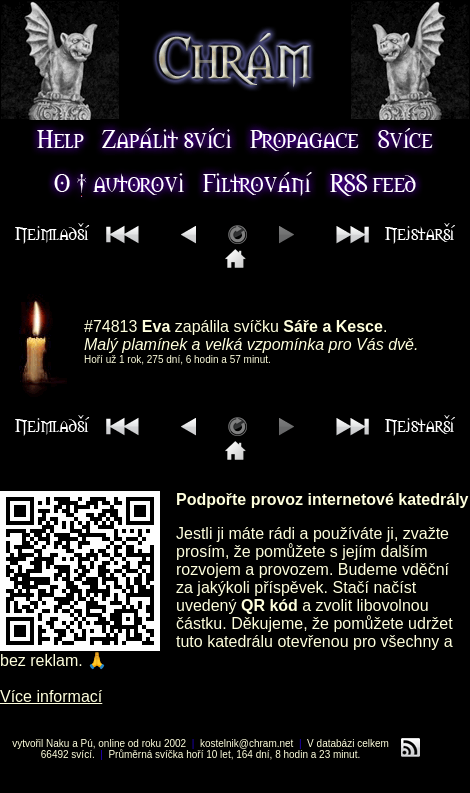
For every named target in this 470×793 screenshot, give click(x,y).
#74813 (110, 326)
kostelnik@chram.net (247, 743)
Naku (57, 743)
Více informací (51, 696)
